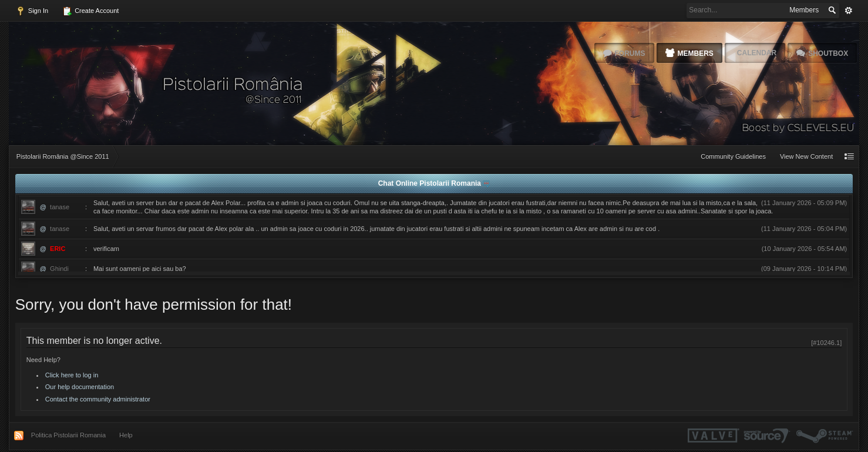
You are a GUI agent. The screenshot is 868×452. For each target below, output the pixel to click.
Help (126, 435)
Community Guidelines (733, 156)
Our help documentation (80, 387)
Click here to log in (72, 375)
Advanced (849, 11)
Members (696, 53)
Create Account (90, 11)
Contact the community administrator (98, 399)
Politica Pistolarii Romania (68, 435)
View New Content (806, 156)
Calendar (757, 53)
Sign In (32, 11)
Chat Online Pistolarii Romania (431, 183)
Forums (630, 53)
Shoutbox (828, 53)
